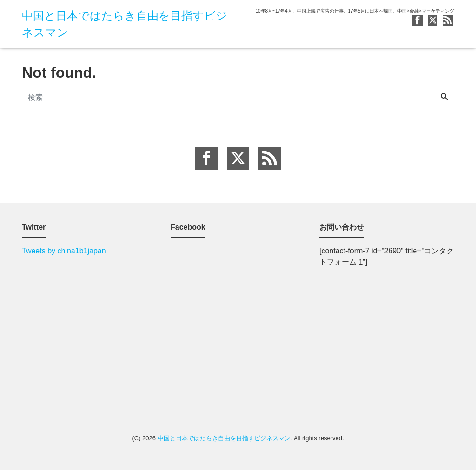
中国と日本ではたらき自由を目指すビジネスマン (224, 438)
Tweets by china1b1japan (64, 251)
